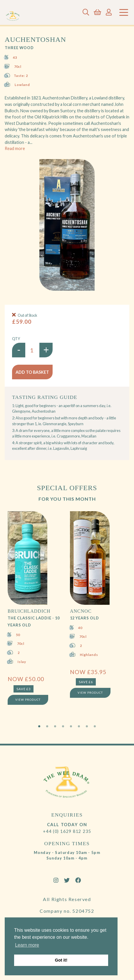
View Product (28, 700)
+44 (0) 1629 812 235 (67, 831)
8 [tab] (95, 726)
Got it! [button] (61, 960)
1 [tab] (39, 726)
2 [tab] (47, 726)
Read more (15, 148)
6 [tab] (79, 726)
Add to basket (32, 372)
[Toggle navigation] (124, 12)
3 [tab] (55, 726)
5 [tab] (71, 726)
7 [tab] (87, 726)
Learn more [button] (27, 945)
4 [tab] (63, 726)
